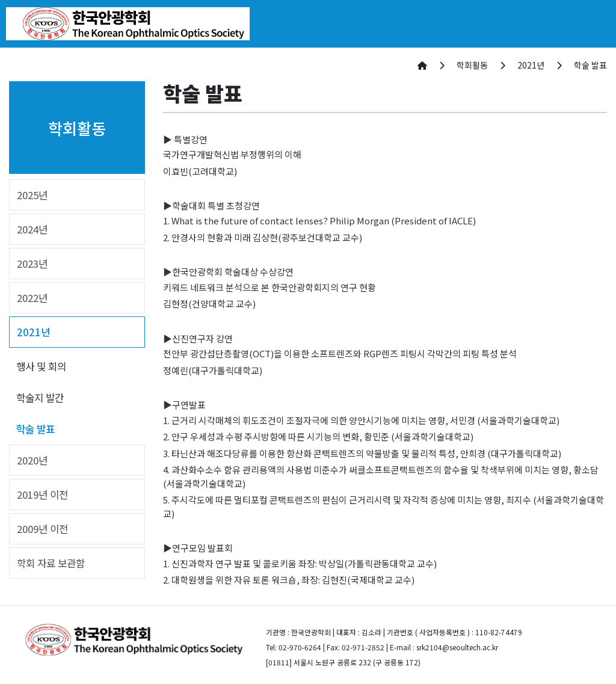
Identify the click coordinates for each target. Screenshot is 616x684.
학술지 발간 (40, 398)
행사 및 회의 (41, 366)
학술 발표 (35, 429)
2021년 (33, 332)
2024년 (32, 229)
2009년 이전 (42, 529)
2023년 (32, 263)
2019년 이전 (42, 495)
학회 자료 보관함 (51, 563)
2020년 (32, 460)
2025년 (32, 195)
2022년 (32, 298)
